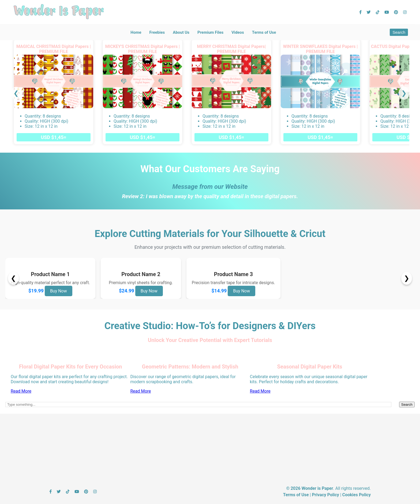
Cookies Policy (357, 495)
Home (136, 32)
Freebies (157, 32)
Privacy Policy (325, 495)
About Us (181, 32)
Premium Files (210, 32)
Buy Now (59, 291)
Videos (238, 32)
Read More (21, 391)
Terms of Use (264, 32)
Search (399, 32)
